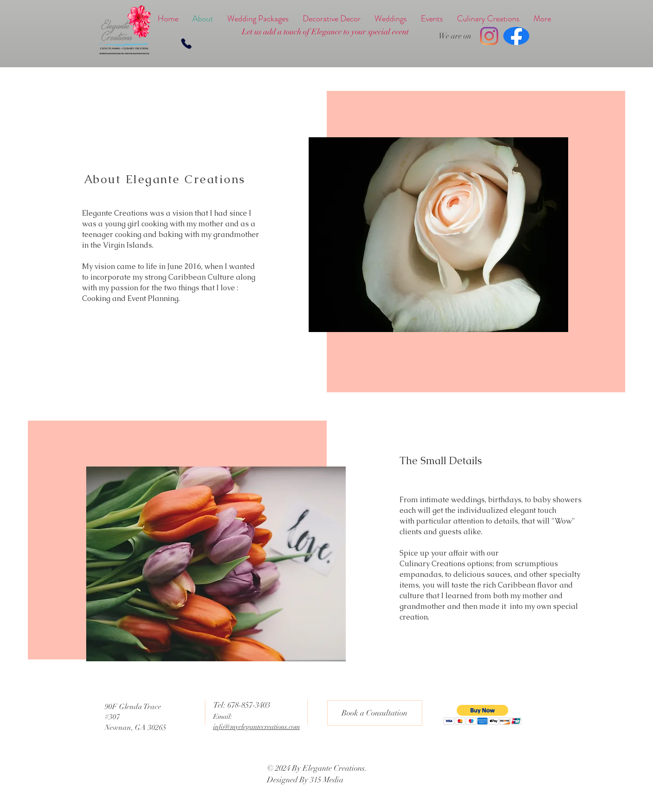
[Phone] (187, 44)
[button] (483, 715)
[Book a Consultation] (375, 713)
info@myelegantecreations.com (257, 727)
